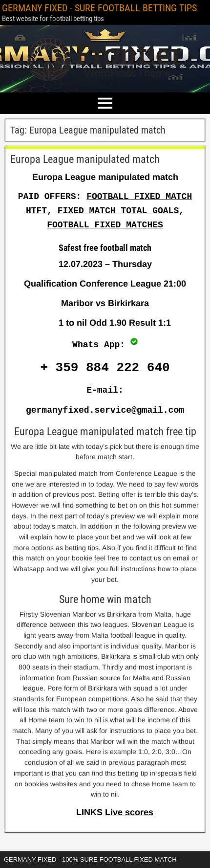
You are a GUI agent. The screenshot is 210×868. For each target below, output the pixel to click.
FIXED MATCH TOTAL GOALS (118, 211)
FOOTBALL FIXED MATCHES (105, 225)
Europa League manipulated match (85, 159)
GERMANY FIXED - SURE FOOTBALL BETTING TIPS (99, 8)
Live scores (129, 812)
